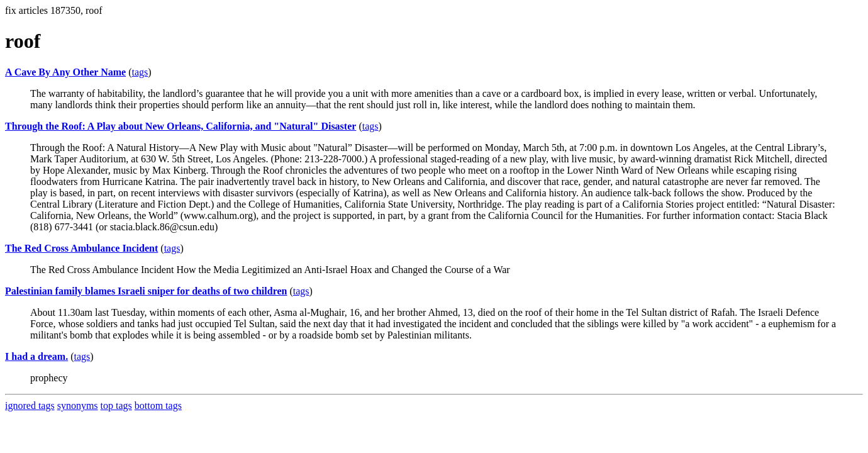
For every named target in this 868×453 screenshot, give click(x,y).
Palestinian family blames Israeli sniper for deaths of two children (146, 291)
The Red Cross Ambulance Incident (81, 248)
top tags (116, 405)
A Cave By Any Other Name (65, 72)
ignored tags (30, 405)
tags (140, 72)
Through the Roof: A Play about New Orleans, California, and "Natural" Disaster (181, 126)
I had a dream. (36, 356)
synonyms (78, 405)
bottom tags (158, 405)
